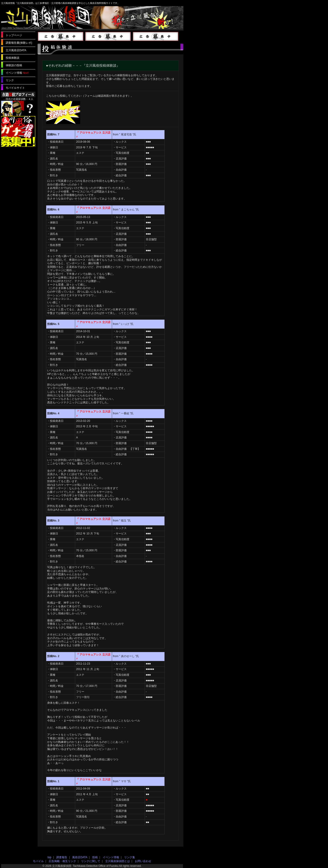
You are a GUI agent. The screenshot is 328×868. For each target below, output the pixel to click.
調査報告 (62, 857)
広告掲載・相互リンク (62, 861)
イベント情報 (14, 73)
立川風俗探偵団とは (118, 861)
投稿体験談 (13, 58)
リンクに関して (91, 861)
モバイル (38, 861)
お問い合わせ (143, 861)
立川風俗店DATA (16, 50)
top (50, 857)
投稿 (95, 857)
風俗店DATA (80, 857)
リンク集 (130, 857)
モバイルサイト (15, 88)
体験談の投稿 (14, 65)
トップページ (14, 35)
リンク (10, 80)
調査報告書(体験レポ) (19, 43)
